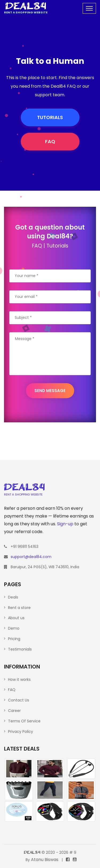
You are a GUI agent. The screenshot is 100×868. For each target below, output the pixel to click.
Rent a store (19, 608)
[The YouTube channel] (75, 860)
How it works (19, 679)
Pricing (14, 639)
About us (16, 618)
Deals (13, 597)
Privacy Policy (21, 732)
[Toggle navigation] (89, 8)
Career (14, 711)
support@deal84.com (31, 557)
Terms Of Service (24, 721)
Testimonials (20, 649)
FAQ (50, 141)
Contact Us (19, 700)
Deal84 (32, 853)
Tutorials (57, 246)
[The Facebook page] (68, 860)
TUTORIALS (50, 117)
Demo (14, 628)
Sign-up (65, 524)
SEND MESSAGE (50, 391)
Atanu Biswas (45, 860)
